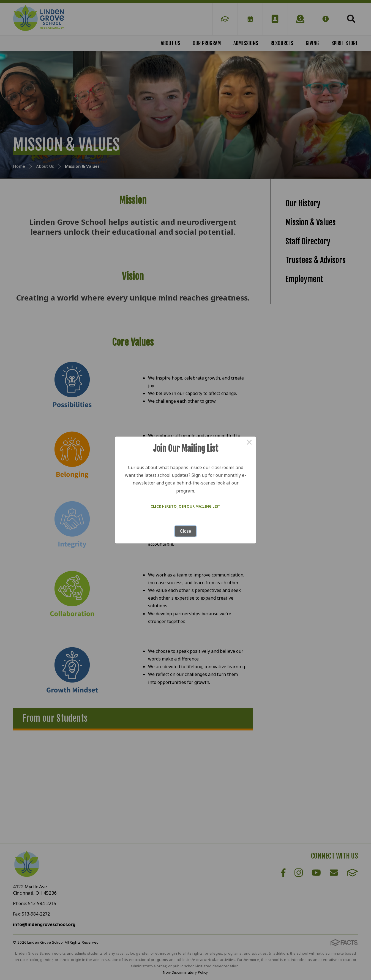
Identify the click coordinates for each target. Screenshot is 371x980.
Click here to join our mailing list (186, 506)
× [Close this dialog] (249, 443)
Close (186, 531)
